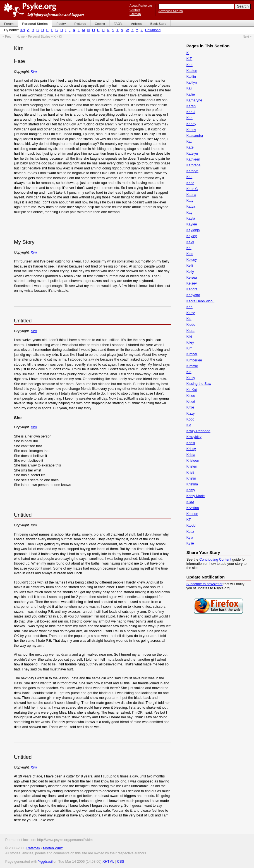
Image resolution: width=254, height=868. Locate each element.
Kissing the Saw (199, 384)
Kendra (192, 289)
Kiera (190, 331)
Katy (190, 201)
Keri (190, 307)
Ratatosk (33, 848)
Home (21, 37)
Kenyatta (193, 295)
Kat (189, 142)
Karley (191, 124)
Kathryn (192, 171)
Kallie (191, 94)
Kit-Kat (192, 390)
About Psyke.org (141, 6)
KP (189, 425)
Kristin (191, 478)
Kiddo (191, 325)
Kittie (190, 407)
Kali (189, 88)
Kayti (190, 242)
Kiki (189, 337)
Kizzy (191, 414)
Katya (191, 206)
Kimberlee (194, 360)
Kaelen (192, 71)
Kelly (190, 272)
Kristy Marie (196, 496)
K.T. (189, 59)
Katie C (192, 189)
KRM (190, 502)
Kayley (192, 236)
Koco (190, 419)
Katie (190, 183)
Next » (247, 37)
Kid (189, 319)
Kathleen (193, 159)
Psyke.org (44, 10)
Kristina (192, 484)
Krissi (191, 443)
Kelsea (192, 278)
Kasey (191, 130)
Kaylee (192, 224)
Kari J (191, 112)
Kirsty (191, 378)
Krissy (191, 449)
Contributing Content (215, 560)
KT (189, 520)
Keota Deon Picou (201, 301)
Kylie (190, 543)
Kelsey (192, 283)
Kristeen (193, 461)
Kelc (190, 254)
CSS (121, 862)
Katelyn (192, 154)
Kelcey (192, 260)
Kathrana (194, 165)
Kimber (192, 354)
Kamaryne (194, 100)
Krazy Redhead (198, 431)
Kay (190, 213)
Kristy (191, 490)
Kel (189, 248)
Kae (190, 65)
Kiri (189, 372)
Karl (190, 118)
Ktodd (191, 526)
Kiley (190, 342)
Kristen (192, 466)
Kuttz (190, 532)
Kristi (190, 473)
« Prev (7, 37)
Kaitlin (191, 77)
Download (153, 30)
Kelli (190, 266)
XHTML (108, 862)
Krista (191, 455)
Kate (190, 147)
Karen (191, 106)
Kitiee (191, 396)
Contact (135, 10)
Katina (191, 195)
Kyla (190, 538)
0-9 (22, 30)
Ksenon (192, 514)
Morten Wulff (53, 848)
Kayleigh (193, 230)
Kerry (191, 313)
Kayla (191, 218)
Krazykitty (194, 437)
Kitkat (191, 402)
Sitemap (135, 14)
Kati (190, 177)
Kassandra (195, 136)
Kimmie (192, 366)
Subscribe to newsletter (205, 584)
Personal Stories (39, 37)
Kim (34, 72)
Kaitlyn (192, 82)
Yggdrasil (45, 862)
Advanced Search (171, 11)
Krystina (193, 508)
